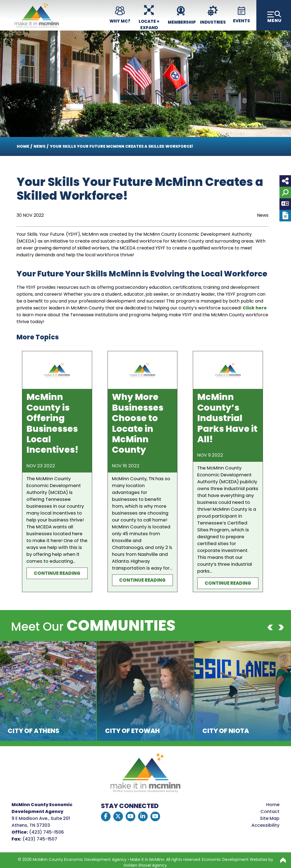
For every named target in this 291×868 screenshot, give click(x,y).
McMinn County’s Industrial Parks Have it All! (227, 418)
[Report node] (285, 216)
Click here (255, 308)
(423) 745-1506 (46, 832)
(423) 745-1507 (40, 839)
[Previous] (270, 627)
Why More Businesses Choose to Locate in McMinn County (138, 423)
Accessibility (265, 825)
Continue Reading (57, 573)
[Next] (281, 627)
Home (273, 805)
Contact (270, 811)
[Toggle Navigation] (274, 15)
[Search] (285, 193)
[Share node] (285, 181)
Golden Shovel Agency (145, 865)
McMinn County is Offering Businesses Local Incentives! (52, 423)
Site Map (270, 818)
